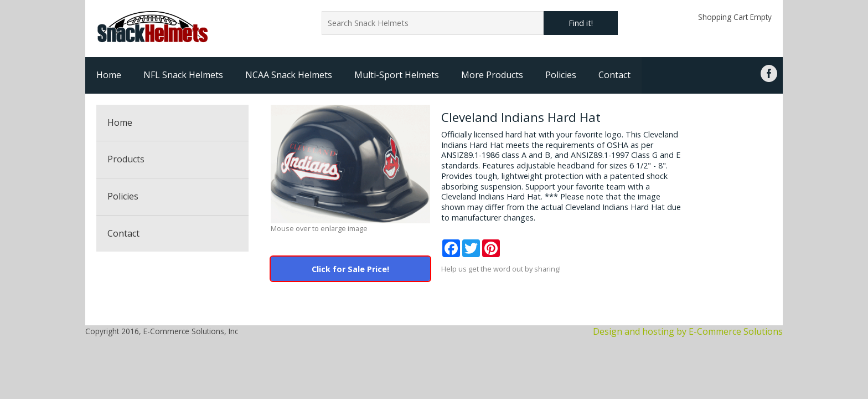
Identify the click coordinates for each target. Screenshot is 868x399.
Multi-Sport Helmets (397, 75)
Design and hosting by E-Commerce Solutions (688, 331)
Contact (614, 75)
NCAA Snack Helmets (289, 75)
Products (126, 159)
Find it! (581, 23)
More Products (492, 75)
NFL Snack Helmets (183, 75)
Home (109, 75)
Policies (561, 75)
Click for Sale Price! (350, 269)
